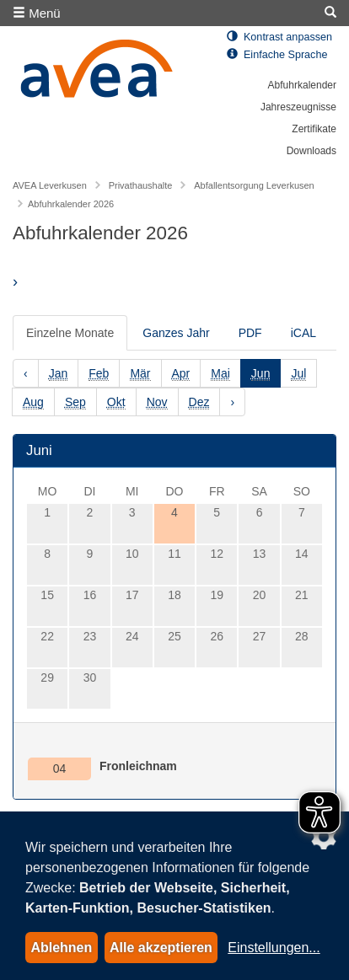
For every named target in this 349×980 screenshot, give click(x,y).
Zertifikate (314, 129)
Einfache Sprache (277, 55)
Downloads (311, 151)
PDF (250, 333)
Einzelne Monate (70, 333)
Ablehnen (61, 948)
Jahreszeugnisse (298, 107)
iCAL (303, 333)
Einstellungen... (274, 948)
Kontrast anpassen (279, 37)
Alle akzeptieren (161, 948)
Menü (37, 13)
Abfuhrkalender (302, 85)
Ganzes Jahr (176, 333)
